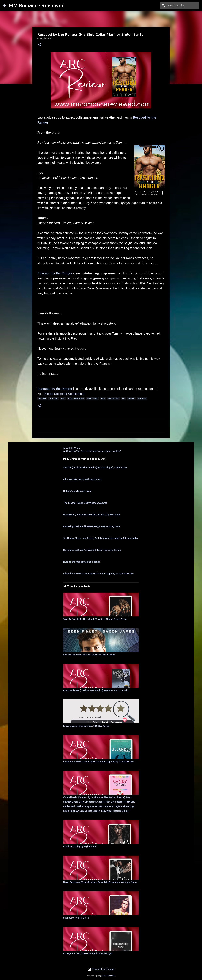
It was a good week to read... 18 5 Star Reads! (86, 726)
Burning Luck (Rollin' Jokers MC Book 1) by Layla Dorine (92, 550)
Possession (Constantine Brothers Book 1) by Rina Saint (92, 515)
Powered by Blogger (101, 969)
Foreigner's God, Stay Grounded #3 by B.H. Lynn (88, 953)
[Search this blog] (183, 5)
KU (123, 399)
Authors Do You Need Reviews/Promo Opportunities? (92, 451)
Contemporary (76, 399)
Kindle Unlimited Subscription (65, 394)
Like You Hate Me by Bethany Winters (82, 479)
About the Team (72, 448)
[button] (39, 45)
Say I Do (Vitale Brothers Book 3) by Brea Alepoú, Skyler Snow (95, 468)
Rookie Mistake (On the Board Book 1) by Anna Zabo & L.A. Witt (96, 690)
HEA (103, 399)
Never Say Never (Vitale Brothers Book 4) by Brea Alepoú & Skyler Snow (100, 882)
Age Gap (54, 399)
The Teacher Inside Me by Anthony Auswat (85, 503)
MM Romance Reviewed (37, 5)
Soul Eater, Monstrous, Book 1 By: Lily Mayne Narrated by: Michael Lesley (101, 538)
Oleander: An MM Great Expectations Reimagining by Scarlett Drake (98, 574)
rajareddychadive (108, 976)
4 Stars (42, 399)
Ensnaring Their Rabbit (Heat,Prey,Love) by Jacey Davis (92, 526)
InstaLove (113, 399)
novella (142, 399)
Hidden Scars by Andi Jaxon (77, 491)
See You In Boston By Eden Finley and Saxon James (89, 655)
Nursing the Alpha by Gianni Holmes (82, 562)
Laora (131, 399)
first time (93, 399)
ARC (63, 399)
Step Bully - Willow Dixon (76, 918)
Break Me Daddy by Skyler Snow (80, 847)
